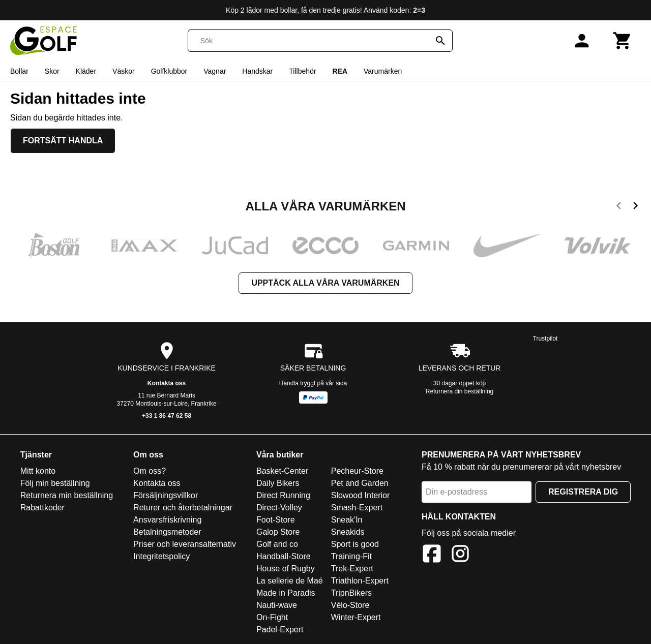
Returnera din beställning (460, 391)
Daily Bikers (278, 483)
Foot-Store (276, 520)
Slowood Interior (361, 495)
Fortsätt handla (63, 141)
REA (340, 71)
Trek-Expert (352, 569)
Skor (52, 71)
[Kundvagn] (623, 41)
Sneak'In (347, 520)
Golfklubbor (169, 71)
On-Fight (272, 617)
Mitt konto (38, 471)
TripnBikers (351, 593)
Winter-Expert (356, 617)
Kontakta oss (167, 383)
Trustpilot (545, 339)
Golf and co (277, 544)
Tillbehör (302, 71)
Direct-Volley (279, 508)
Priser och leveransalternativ (185, 544)
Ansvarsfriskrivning (167, 520)
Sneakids (348, 532)
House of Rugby (286, 569)
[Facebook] (432, 555)
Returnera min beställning (67, 495)
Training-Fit (351, 556)
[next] (635, 207)
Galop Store (278, 532)
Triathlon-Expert (360, 581)
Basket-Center (282, 471)
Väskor (124, 71)
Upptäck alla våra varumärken (325, 283)
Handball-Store (284, 556)
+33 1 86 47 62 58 (167, 416)
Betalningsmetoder (167, 532)
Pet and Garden (360, 483)
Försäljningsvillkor (166, 495)
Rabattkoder (42, 508)
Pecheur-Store (357, 471)
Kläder (86, 71)
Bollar (19, 71)
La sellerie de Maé (290, 581)
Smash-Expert (357, 508)
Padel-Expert (280, 630)
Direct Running (283, 495)
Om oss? (150, 471)
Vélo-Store (350, 605)
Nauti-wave (277, 605)
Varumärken (383, 71)
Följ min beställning (55, 483)
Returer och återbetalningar (183, 508)
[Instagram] (460, 555)
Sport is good (355, 544)
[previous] (619, 207)
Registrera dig (583, 492)
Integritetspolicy (161, 556)
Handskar (257, 71)
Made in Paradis (286, 593)
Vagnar (215, 71)
